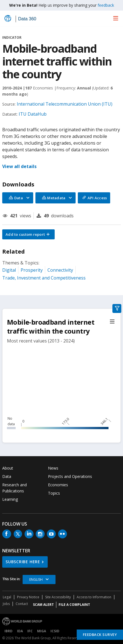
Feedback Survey (100, 635)
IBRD (9, 631)
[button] (28, 234)
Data (7, 476)
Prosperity (32, 270)
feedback (106, 5)
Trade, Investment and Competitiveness (44, 278)
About (8, 468)
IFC (30, 631)
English (36, 579)
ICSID (55, 631)
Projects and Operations (70, 476)
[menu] (116, 18)
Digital (9, 270)
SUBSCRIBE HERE (23, 562)
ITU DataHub (33, 114)
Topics (54, 493)
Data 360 (27, 19)
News (53, 468)
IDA (20, 631)
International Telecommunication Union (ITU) (65, 104)
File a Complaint (74, 605)
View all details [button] (19, 166)
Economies (58, 485)
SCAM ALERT (43, 605)
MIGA (42, 631)
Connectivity (60, 270)
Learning (10, 499)
